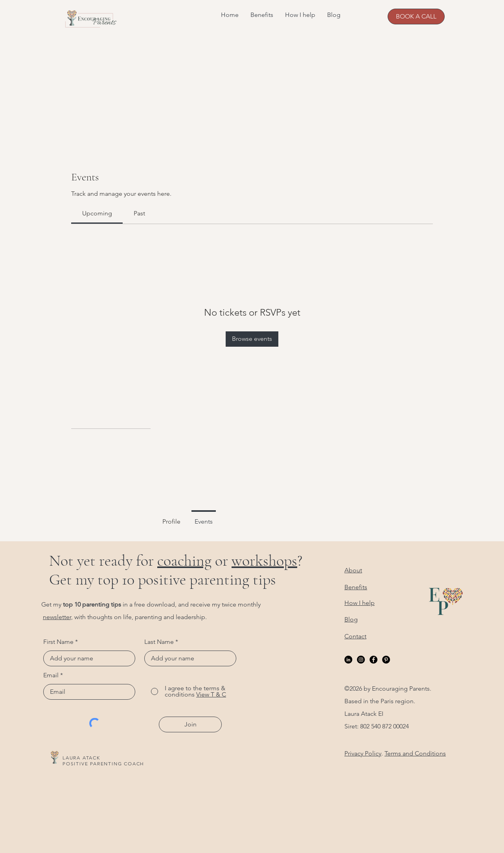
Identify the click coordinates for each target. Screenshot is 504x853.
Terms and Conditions (415, 753)
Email (51, 675)
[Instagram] (361, 660)
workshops (264, 561)
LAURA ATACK (81, 758)
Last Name (159, 642)
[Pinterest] (386, 660)
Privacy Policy (363, 753)
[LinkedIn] (348, 660)
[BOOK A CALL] (416, 17)
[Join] (190, 724)
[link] (97, 213)
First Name (58, 642)
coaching (184, 561)
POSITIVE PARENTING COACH (103, 764)
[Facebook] (373, 660)
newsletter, (58, 617)
